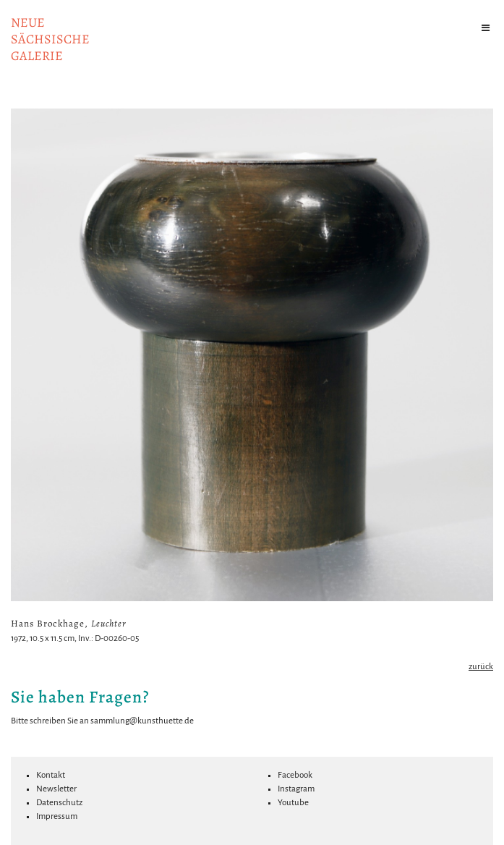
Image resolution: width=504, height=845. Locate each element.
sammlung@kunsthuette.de (142, 721)
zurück (481, 667)
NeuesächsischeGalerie (50, 39)
